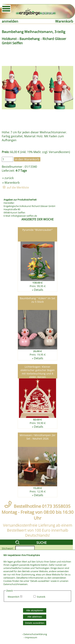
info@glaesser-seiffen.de (24, 216)
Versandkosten (59, 152)
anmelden (10, 21)
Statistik (41, 597)
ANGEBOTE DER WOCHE (37, 219)
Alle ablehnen (35, 617)
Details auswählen (35, 623)
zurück (9, 178)
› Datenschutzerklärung (35, 634)
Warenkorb (64, 21)
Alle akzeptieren (35, 610)
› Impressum (30, 637)
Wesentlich (13, 597)
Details (39, 290)
